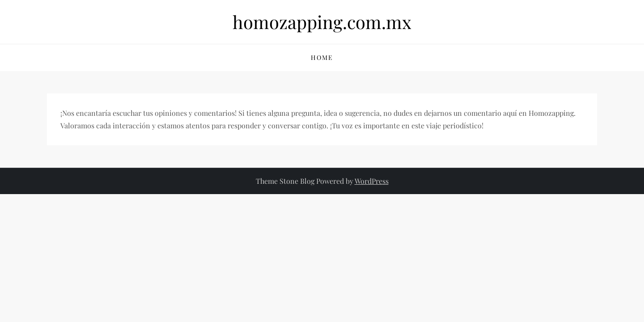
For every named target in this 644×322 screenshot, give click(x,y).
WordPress (372, 181)
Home (322, 57)
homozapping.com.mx (322, 22)
